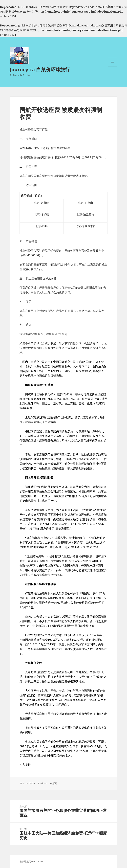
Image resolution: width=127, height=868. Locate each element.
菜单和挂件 (113, 66)
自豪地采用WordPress (31, 861)
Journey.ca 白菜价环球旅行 (40, 69)
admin (44, 783)
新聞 (55, 783)
